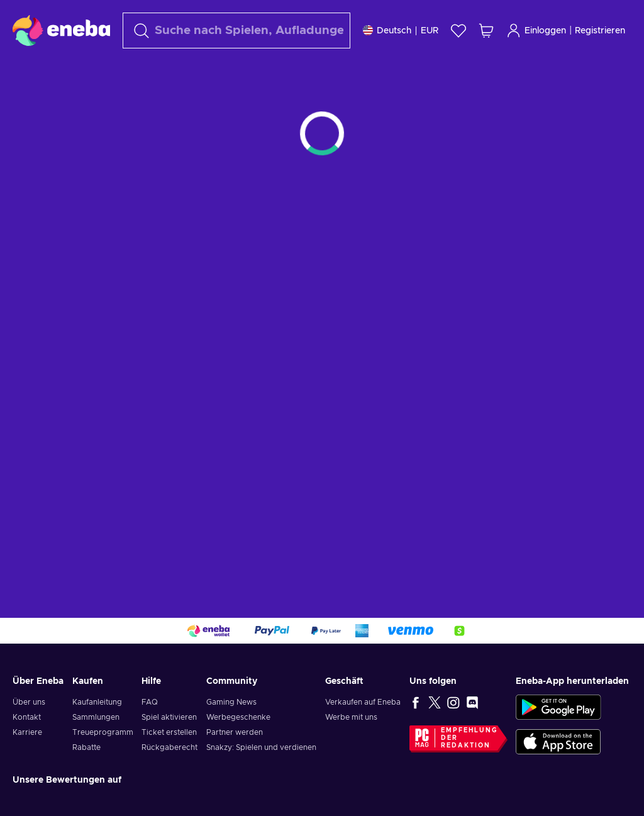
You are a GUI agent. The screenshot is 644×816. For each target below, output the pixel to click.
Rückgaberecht (169, 747)
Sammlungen (96, 717)
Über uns (29, 702)
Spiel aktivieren (169, 717)
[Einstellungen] (401, 31)
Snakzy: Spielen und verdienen (261, 747)
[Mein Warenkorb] (486, 31)
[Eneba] (61, 30)
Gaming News (231, 702)
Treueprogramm (103, 732)
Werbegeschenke (238, 717)
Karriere (27, 732)
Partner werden (235, 732)
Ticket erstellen (169, 732)
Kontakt (27, 717)
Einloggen (536, 31)
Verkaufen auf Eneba (363, 702)
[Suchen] (236, 31)
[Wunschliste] (458, 31)
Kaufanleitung (97, 702)
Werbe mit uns (351, 717)
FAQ (150, 702)
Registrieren (600, 31)
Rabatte (86, 747)
